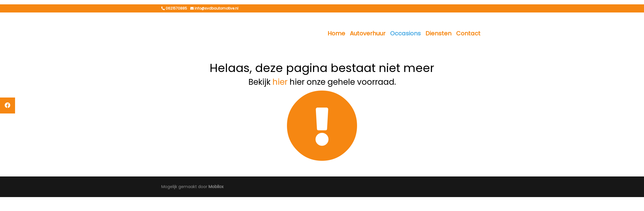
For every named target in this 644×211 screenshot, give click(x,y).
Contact (468, 33)
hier (280, 82)
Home (336, 33)
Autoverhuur (368, 33)
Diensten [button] (438, 33)
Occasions (405, 33)
